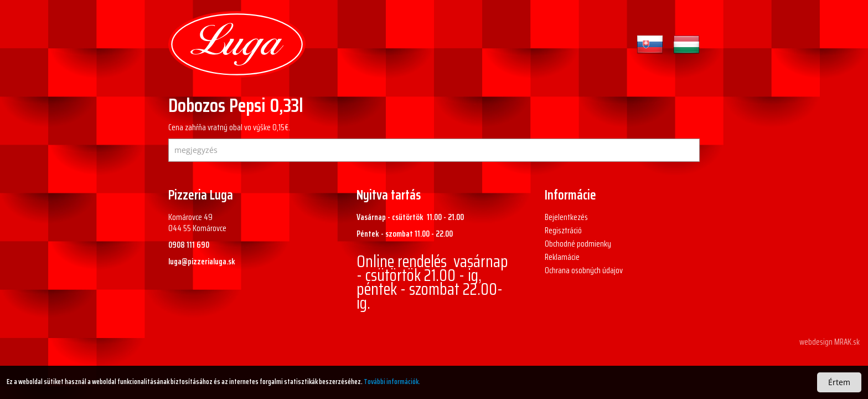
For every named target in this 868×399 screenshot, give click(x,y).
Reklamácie (562, 257)
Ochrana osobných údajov (584, 270)
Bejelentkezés (566, 217)
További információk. (392, 382)
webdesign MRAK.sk (830, 342)
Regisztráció (563, 231)
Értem (839, 382)
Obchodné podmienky (578, 244)
